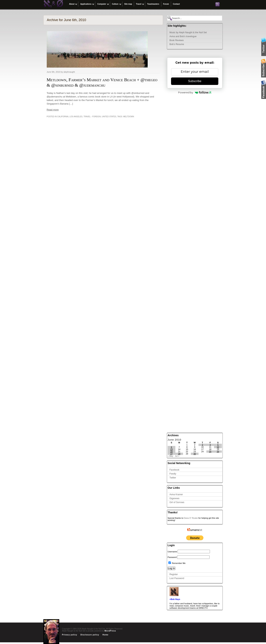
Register (174, 574)
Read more (53, 110)
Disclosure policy (90, 635)
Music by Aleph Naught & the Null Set (188, 32)
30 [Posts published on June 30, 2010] (195, 454)
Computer (102, 4)
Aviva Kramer (176, 494)
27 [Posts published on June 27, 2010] (171, 454)
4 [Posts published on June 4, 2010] (210, 445)
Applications (86, 4)
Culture (115, 4)
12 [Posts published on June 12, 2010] (218, 447)
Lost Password (177, 578)
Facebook (174, 470)
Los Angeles (76, 117)
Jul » (177, 456)
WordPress (110, 631)
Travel (139, 4)
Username (172, 552)
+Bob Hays (175, 599)
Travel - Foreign (92, 117)
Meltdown (129, 117)
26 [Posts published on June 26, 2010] (218, 452)
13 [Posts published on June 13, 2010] (171, 449)
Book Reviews (177, 40)
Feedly (173, 474)
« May (170, 456)
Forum (166, 4)
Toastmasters (153, 4)
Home (105, 635)
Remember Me (177, 563)
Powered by (195, 92)
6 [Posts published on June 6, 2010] (171, 447)
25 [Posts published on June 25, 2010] (210, 452)
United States (109, 117)
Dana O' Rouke (191, 518)
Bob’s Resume (177, 44)
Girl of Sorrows (177, 502)
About (72, 4)
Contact (176, 4)
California (63, 117)
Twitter (173, 478)
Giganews (174, 498)
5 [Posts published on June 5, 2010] (218, 445)
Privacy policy (70, 635)
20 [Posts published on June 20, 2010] (171, 452)
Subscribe (195, 81)
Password (172, 557)
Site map (128, 4)
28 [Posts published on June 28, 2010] (179, 454)
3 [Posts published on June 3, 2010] (202, 445)
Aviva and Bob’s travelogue (183, 36)
